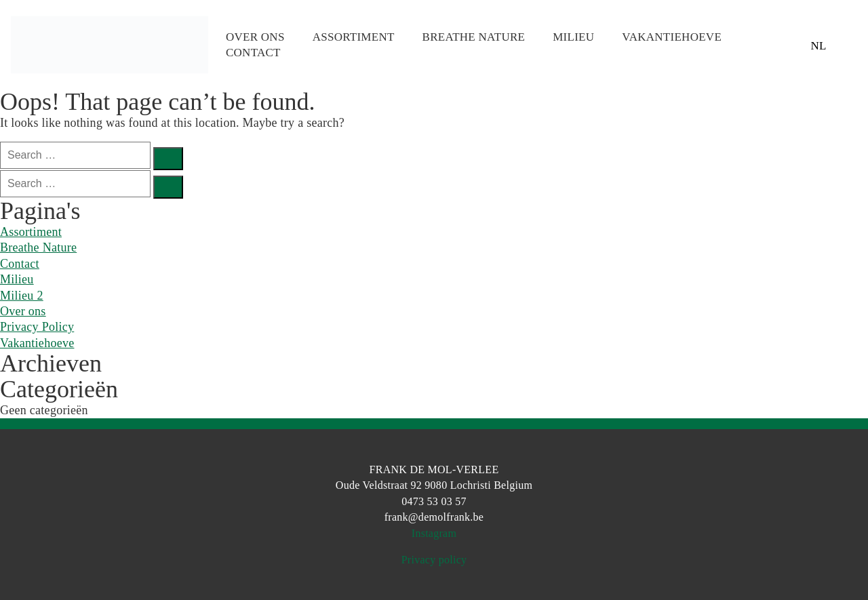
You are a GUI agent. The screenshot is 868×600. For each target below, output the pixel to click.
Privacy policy (434, 560)
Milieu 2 (22, 296)
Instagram (434, 533)
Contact (253, 53)
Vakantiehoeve (672, 37)
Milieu (573, 37)
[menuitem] (818, 45)
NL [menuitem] (818, 45)
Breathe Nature (474, 37)
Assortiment (354, 37)
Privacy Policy (37, 327)
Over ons (255, 37)
